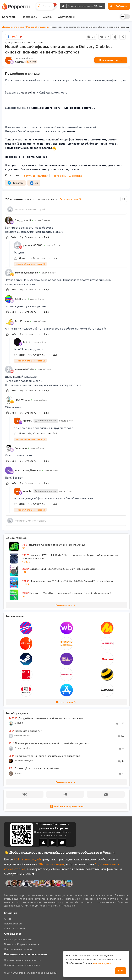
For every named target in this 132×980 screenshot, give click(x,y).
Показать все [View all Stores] (67, 702)
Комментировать (111, 60)
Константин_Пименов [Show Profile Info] (28, 470)
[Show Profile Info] (9, 220)
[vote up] (21, 37)
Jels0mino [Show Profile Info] (21, 299)
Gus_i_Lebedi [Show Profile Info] (23, 220)
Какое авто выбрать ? (25, 731)
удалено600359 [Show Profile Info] (24, 369)
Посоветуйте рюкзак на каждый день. (34, 768)
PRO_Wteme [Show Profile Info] (22, 400)
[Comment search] (124, 199)
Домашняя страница (13, 27)
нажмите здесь (102, 963)
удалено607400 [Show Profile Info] (33, 245)
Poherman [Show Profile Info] (21, 448)
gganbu (20, 62)
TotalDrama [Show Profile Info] (22, 321)
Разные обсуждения (37, 27)
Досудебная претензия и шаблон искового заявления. (46, 718)
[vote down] (8, 37)
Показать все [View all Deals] (66, 605)
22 (91, 37)
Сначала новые (71, 199)
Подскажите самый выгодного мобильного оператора (45, 756)
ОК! (121, 971)
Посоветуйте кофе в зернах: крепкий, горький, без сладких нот (49, 743)
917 (104, 37)
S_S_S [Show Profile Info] (27, 342)
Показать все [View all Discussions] (66, 782)
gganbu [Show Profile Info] (28, 421)
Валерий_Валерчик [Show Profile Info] (26, 273)
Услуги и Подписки (36, 176)
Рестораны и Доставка (67, 176)
